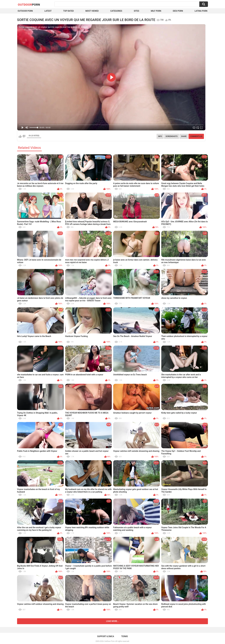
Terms (125, 636)
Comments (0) (196, 136)
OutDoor (29, 4)
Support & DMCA (106, 636)
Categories (116, 11)
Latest (48, 11)
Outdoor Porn (25, 11)
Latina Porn (201, 11)
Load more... (113, 621)
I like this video (20, 136)
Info (160, 136)
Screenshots (172, 136)
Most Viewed (92, 11)
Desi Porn (178, 11)
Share (184, 136)
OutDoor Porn (109, 641)
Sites (136, 11)
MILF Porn (156, 11)
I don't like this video (24, 136)
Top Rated (69, 11)
